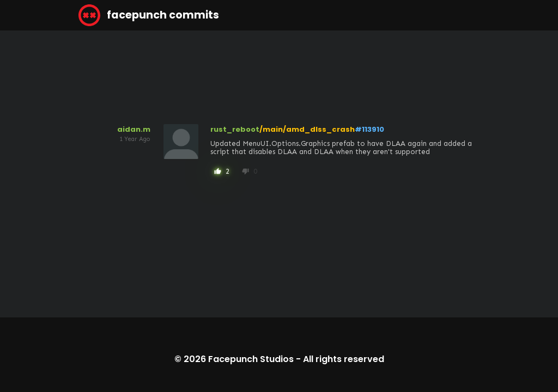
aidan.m (134, 129)
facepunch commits (149, 15)
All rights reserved (344, 359)
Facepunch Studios (251, 359)
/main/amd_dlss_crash (307, 129)
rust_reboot (235, 129)
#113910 (369, 129)
